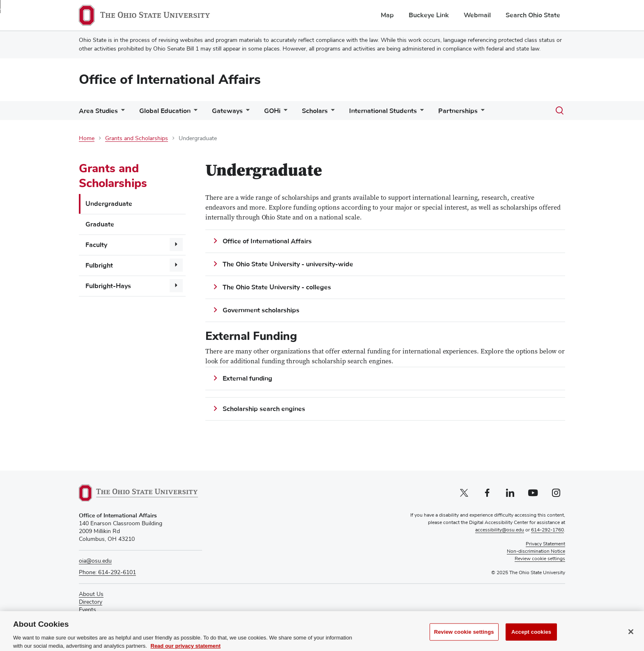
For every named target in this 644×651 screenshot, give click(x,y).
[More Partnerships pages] (481, 113)
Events (87, 610)
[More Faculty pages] (176, 245)
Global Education (165, 111)
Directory (91, 602)
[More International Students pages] (420, 113)
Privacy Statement (545, 544)
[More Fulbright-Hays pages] (176, 286)
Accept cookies (531, 638)
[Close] (631, 637)
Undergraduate (109, 204)
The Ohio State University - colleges (277, 287)
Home (87, 139)
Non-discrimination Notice (536, 552)
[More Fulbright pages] (176, 265)
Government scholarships (261, 310)
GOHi (272, 111)
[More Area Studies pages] (121, 113)
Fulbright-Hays (108, 286)
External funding (247, 379)
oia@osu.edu (95, 561)
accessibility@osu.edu (500, 530)
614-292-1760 (547, 530)
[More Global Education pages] (194, 113)
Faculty (96, 245)
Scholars (315, 111)
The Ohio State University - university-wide (288, 264)
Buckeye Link (429, 15)
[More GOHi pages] (284, 113)
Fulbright (99, 265)
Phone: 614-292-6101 (107, 573)
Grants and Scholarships (137, 139)
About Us (91, 594)
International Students (383, 111)
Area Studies (98, 111)
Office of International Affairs (170, 80)
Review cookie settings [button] (540, 559)
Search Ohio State (533, 15)
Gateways (227, 111)
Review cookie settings (464, 638)
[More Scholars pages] (331, 113)
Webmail (477, 15)
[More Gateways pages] (246, 113)
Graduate (100, 224)
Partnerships (458, 111)
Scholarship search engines (264, 409)
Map (387, 15)
